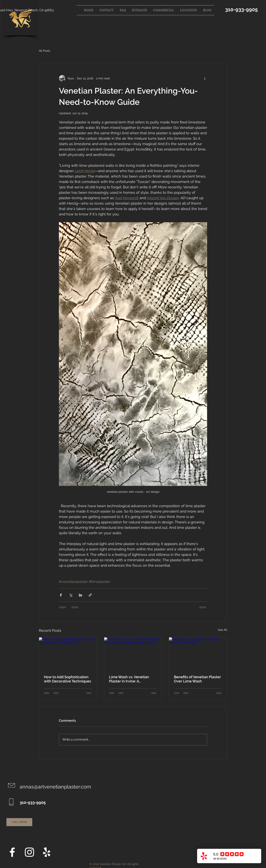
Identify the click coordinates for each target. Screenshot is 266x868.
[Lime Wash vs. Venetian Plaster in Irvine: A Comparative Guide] (133, 654)
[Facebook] (12, 852)
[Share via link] (90, 595)
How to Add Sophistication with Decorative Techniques (68, 679)
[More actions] (205, 78)
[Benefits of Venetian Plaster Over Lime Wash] (198, 654)
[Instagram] (29, 852)
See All (223, 630)
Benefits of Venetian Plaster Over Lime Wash (197, 679)
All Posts (45, 51)
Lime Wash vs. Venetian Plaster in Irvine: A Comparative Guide (129, 679)
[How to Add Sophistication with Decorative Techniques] (68, 654)
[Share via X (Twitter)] (71, 595)
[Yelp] (47, 852)
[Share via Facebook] (61, 595)
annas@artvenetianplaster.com (55, 787)
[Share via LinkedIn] (80, 595)
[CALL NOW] (19, 822)
